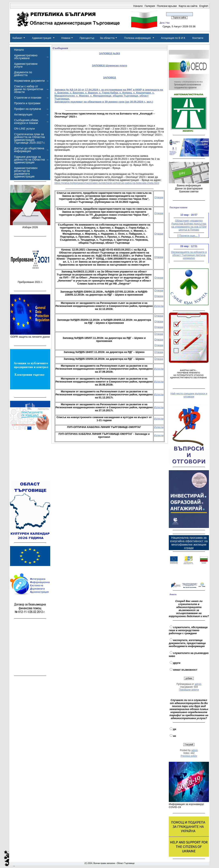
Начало (138, 6)
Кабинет (17, 38)
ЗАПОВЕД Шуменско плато (109, 65)
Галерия (150, 6)
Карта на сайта (188, 6)
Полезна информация (137, 38)
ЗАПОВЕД (109, 78)
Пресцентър (87, 38)
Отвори (159, 197)
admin (198, 684)
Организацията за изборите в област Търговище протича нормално (189, 256)
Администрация (42, 38)
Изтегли (159, 306)
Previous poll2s (189, 756)
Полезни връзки (167, 6)
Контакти (198, 38)
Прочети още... (189, 237)
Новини (66, 38)
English (204, 6)
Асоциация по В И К (173, 38)
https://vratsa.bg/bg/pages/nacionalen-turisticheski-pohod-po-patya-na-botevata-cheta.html (107, 183)
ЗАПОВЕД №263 (109, 53)
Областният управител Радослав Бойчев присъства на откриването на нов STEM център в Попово (189, 226)
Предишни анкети (189, 690)
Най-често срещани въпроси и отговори (189, 395)
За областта (107, 38)
